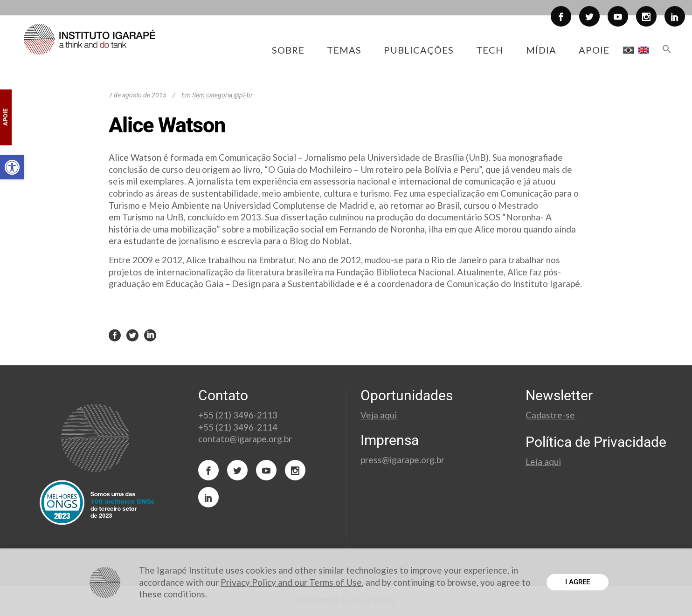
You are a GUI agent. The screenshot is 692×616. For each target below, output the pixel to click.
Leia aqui (543, 462)
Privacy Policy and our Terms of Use (291, 582)
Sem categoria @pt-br (222, 95)
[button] (12, 167)
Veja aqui (379, 415)
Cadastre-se (551, 415)
